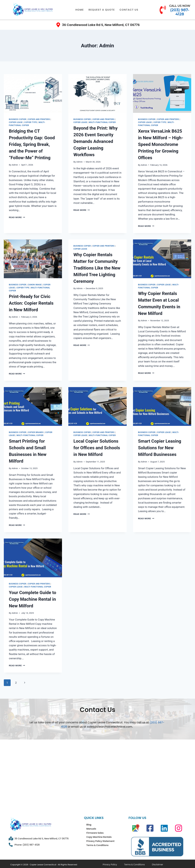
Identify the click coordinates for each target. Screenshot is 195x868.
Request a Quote (102, 10)
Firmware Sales (95, 833)
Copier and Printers (39, 119)
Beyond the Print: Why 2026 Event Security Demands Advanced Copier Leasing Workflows (95, 141)
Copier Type (31, 122)
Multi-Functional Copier (102, 122)
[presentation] (33, 93)
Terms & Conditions (97, 845)
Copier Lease (16, 122)
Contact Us (129, 10)
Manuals (91, 829)
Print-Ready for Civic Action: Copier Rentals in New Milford (31, 303)
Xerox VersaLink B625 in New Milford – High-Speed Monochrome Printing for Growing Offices (161, 144)
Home (80, 10)
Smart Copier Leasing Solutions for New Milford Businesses (160, 448)
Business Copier (18, 119)
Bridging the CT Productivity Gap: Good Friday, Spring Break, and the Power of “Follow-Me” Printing (32, 144)
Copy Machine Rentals (99, 837)
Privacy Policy (107, 864)
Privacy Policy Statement (100, 841)
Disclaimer (143, 864)
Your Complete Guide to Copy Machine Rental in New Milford (32, 599)
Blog (89, 825)
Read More (17, 217)
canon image (35, 285)
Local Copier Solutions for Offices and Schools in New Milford (97, 448)
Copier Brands (36, 432)
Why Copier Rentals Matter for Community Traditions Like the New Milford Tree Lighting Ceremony (97, 268)
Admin (15, 165)
